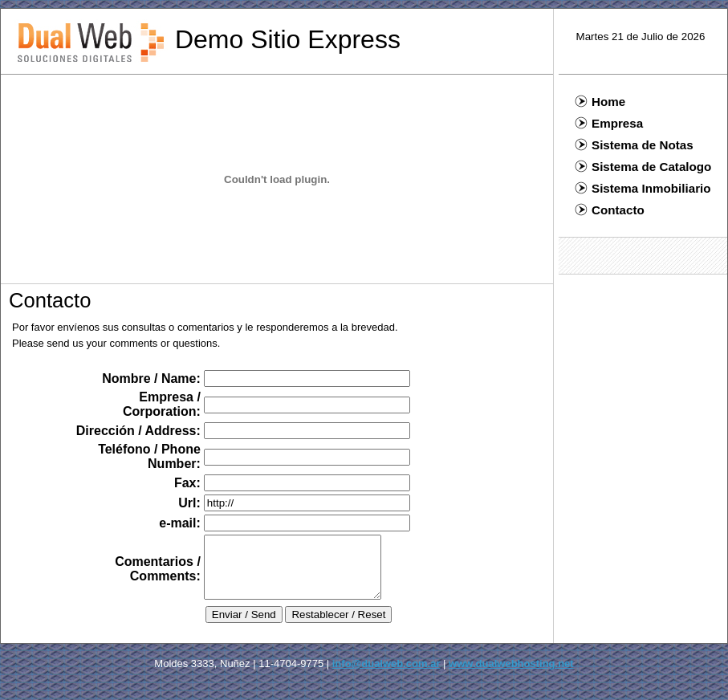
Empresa (609, 123)
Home (600, 102)
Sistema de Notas (634, 145)
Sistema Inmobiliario (643, 188)
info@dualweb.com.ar (386, 676)
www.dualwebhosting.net (511, 676)
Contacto (610, 210)
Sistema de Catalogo (643, 167)
